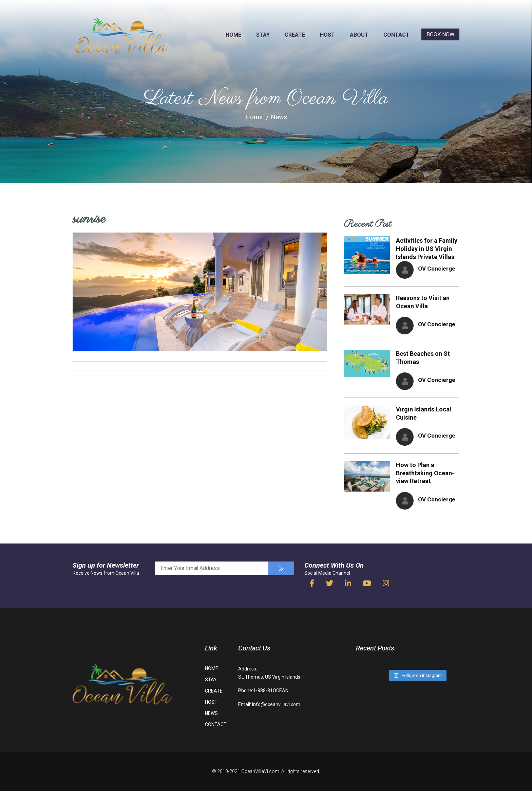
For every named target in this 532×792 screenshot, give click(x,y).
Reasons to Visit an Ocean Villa (423, 302)
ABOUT (359, 35)
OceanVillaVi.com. (261, 773)
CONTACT (396, 35)
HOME (233, 35)
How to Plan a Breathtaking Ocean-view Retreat (425, 474)
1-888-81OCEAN (271, 692)
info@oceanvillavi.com (276, 705)
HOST (327, 35)
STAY (263, 35)
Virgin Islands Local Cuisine (424, 414)
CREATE (295, 35)
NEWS (211, 715)
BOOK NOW (440, 34)
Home (254, 117)
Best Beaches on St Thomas (423, 358)
